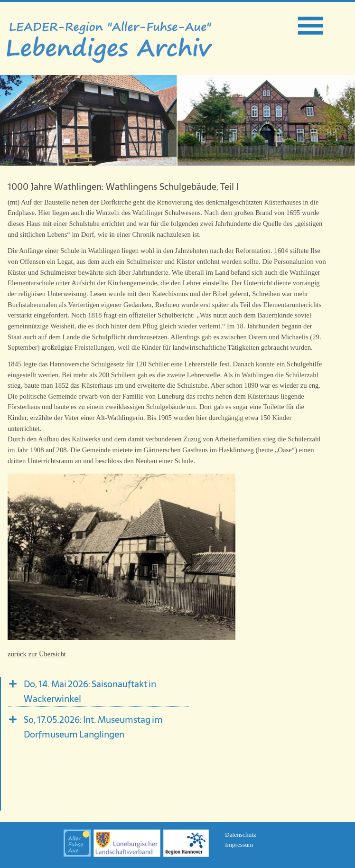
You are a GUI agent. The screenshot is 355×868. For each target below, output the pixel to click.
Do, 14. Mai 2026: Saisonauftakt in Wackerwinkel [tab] (90, 691)
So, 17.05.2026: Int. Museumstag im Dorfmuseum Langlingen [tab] (93, 727)
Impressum (239, 845)
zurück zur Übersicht (37, 654)
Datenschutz (241, 835)
